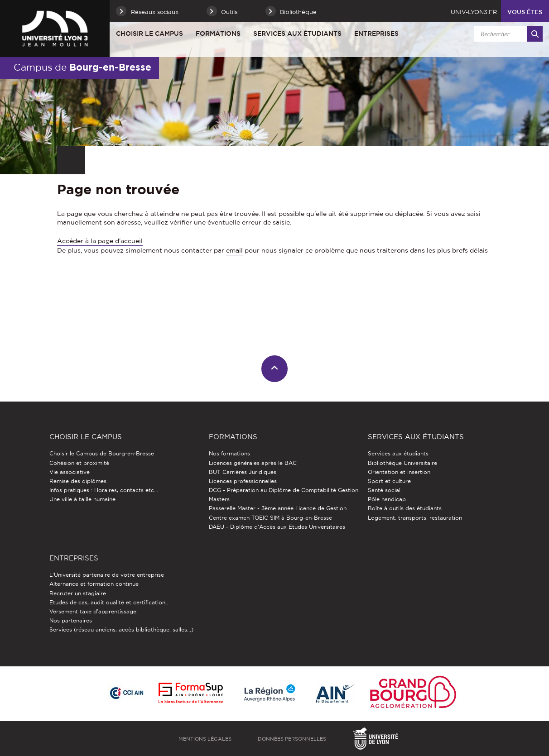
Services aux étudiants (297, 33)
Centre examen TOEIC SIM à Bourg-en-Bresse (270, 518)
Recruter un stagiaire (78, 593)
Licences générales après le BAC (253, 463)
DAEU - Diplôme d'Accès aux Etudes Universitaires (277, 527)
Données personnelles (292, 739)
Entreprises (376, 33)
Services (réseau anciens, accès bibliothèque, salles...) (121, 629)
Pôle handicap (387, 499)
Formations (218, 33)
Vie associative (70, 472)
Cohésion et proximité (79, 463)
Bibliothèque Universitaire (402, 463)
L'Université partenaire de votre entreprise (107, 575)
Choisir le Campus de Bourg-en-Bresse (102, 453)
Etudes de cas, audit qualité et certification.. (109, 602)
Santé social (384, 490)
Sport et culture (389, 481)
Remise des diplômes (78, 481)
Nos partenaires (71, 620)
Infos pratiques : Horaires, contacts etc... (104, 490)
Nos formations (229, 453)
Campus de (82, 67)
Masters (219, 499)
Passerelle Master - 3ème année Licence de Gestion (278, 508)
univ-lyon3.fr (474, 12)
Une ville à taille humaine (82, 499)
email (234, 250)
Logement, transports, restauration (415, 518)
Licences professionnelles (243, 481)
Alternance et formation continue (94, 584)
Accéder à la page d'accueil (100, 241)
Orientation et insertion (399, 472)
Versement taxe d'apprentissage (93, 611)
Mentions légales (205, 739)
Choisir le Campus (149, 33)
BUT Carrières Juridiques (243, 472)
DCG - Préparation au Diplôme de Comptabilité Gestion (284, 490)
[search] (507, 34)
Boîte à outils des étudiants (405, 508)
